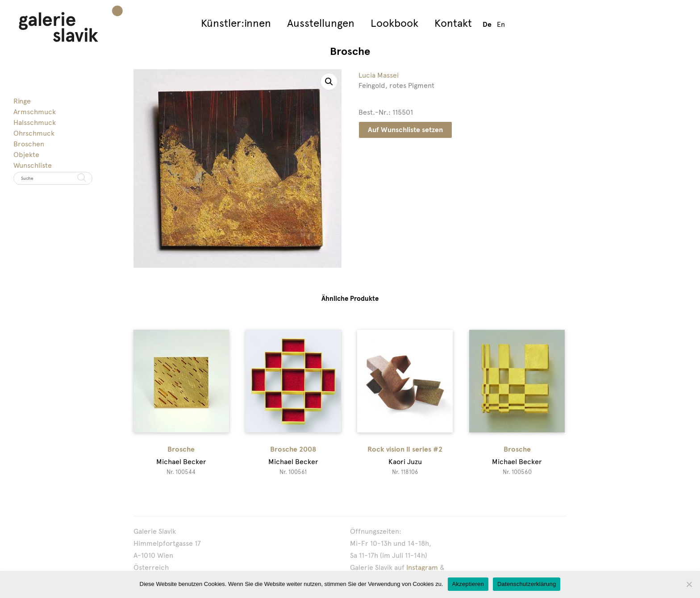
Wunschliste (33, 165)
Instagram (422, 567)
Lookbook (394, 23)
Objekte (26, 155)
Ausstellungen (321, 23)
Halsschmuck (35, 123)
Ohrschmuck (34, 133)
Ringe (22, 101)
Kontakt (453, 23)
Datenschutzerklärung (527, 584)
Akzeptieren (468, 584)
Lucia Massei (379, 75)
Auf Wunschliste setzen (405, 130)
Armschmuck (35, 112)
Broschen (29, 144)
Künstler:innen (236, 23)
